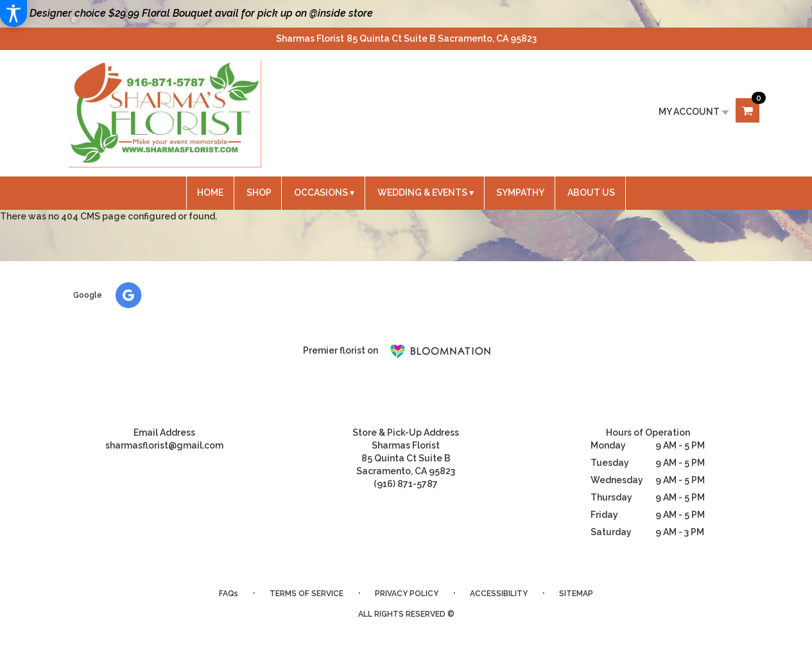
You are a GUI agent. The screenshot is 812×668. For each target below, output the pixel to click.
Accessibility (499, 594)
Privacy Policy (407, 594)
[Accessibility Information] (13, 13)
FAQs (229, 594)
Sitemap (576, 594)
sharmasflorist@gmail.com (164, 445)
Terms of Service (307, 594)
